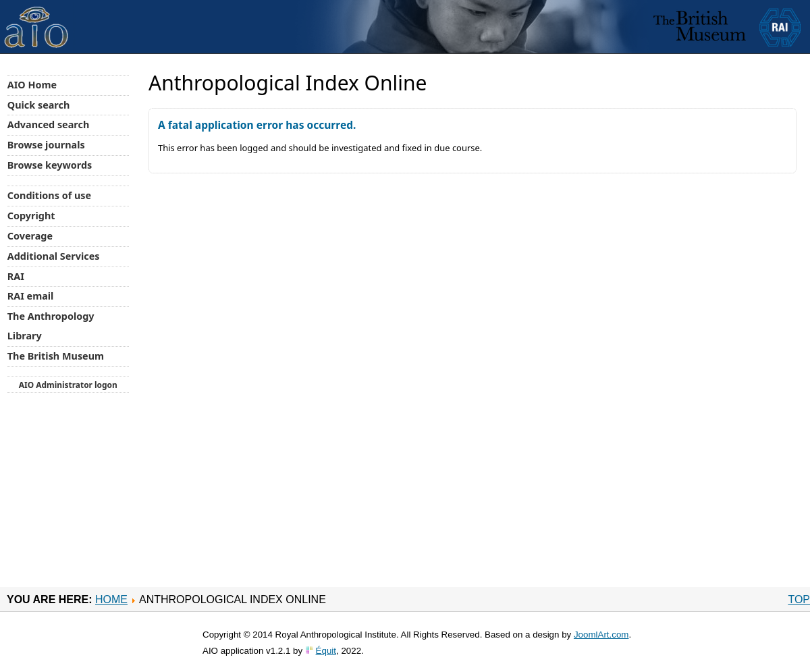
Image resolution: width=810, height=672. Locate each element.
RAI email (31, 296)
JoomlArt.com (601, 635)
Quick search (39, 105)
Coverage (30, 236)
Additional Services (54, 256)
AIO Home (32, 85)
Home (111, 599)
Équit (326, 651)
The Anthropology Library (51, 326)
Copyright (31, 216)
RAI (16, 276)
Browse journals (46, 145)
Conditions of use (49, 195)
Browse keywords (50, 165)
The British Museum (56, 356)
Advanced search (48, 124)
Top (799, 599)
